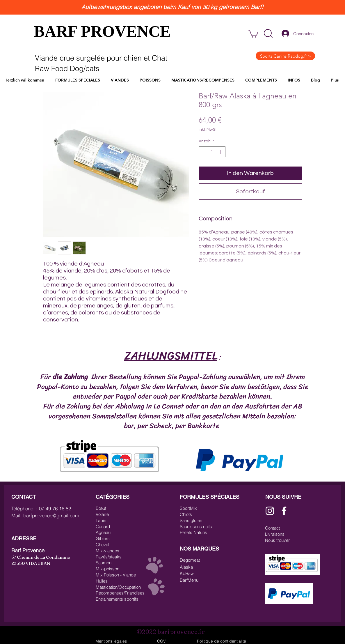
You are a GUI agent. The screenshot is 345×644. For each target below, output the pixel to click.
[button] (268, 33)
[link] (253, 33)
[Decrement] (203, 152)
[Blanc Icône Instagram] (270, 511)
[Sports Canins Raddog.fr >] (285, 56)
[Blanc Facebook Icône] (284, 511)
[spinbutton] (212, 152)
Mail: (17, 515)
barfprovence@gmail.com (51, 515)
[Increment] (221, 152)
